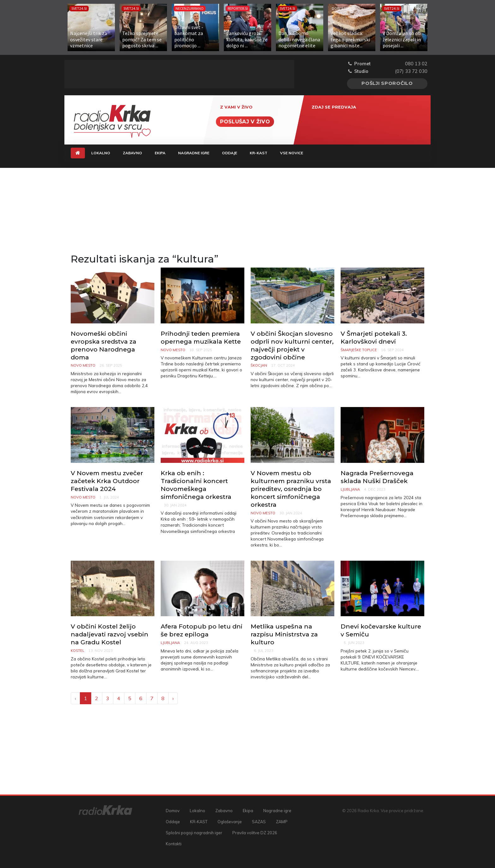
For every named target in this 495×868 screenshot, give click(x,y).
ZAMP (282, 822)
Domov (173, 811)
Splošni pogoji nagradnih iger (194, 833)
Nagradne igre (194, 153)
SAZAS (259, 822)
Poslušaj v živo (245, 122)
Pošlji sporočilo (387, 83)
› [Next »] (173, 698)
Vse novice (292, 153)
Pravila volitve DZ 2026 (255, 833)
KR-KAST (259, 153)
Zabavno (132, 153)
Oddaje (230, 153)
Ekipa (160, 153)
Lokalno (101, 153)
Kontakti (174, 844)
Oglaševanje (230, 822)
